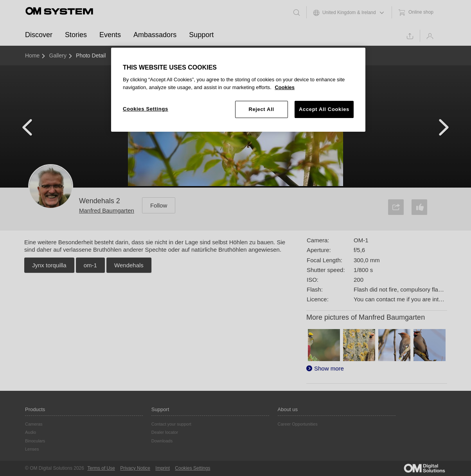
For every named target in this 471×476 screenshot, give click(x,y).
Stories (76, 35)
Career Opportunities (298, 424)
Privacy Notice (135, 468)
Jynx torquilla (49, 265)
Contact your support (171, 424)
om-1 (90, 265)
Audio (31, 432)
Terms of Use (101, 468)
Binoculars (35, 441)
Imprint (163, 468)
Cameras (34, 424)
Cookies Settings (192, 468)
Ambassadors (155, 35)
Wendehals (129, 265)
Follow (159, 205)
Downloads (162, 441)
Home (32, 55)
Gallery (58, 55)
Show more (329, 368)
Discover (39, 35)
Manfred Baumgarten (107, 210)
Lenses (32, 449)
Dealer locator (165, 432)
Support (201, 35)
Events (110, 35)
